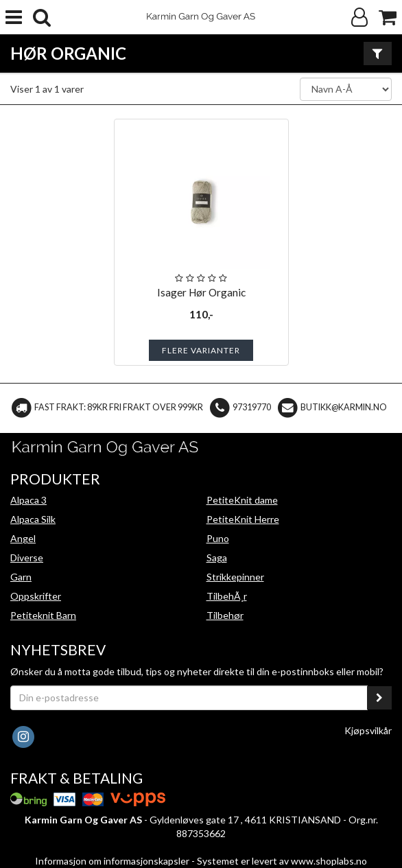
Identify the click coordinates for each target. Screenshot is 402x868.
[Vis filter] (378, 54)
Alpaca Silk (33, 519)
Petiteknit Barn (43, 615)
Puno (218, 538)
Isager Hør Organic (201, 292)
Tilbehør (225, 615)
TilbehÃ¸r (227, 596)
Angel (23, 538)
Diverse (27, 558)
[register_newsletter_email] (379, 698)
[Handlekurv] (388, 17)
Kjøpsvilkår (368, 730)
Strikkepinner (235, 577)
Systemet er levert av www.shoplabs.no (282, 861)
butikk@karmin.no (344, 407)
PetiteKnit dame (242, 500)
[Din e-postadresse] (189, 698)
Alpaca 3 (28, 500)
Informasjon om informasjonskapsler (112, 861)
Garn (21, 577)
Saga (217, 558)
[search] (42, 17)
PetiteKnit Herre (243, 519)
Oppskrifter (36, 596)
